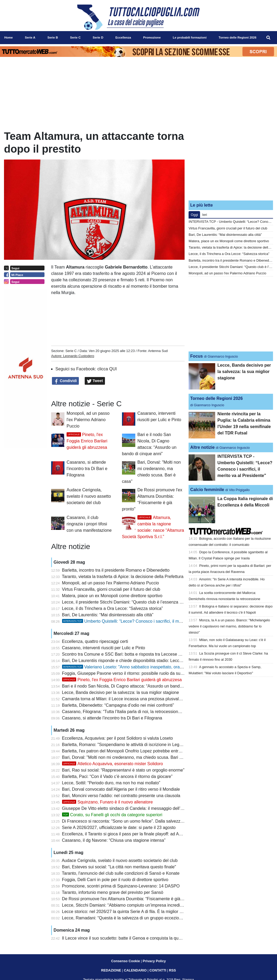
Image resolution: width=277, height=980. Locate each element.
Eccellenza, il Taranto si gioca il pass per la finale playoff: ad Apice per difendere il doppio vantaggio (156, 834)
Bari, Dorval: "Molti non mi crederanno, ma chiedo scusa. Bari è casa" (128, 757)
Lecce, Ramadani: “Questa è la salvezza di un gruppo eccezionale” (125, 918)
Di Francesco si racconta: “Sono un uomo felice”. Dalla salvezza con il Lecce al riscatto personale (154, 821)
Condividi (66, 381)
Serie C (71, 351)
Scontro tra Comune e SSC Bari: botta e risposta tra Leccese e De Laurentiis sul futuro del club (152, 654)
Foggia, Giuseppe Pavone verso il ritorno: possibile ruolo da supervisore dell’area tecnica (146, 673)
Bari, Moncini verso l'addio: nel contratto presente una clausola (121, 796)
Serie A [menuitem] (30, 37)
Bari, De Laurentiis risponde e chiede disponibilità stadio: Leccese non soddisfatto (139, 661)
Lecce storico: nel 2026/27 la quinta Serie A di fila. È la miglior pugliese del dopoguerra (144, 912)
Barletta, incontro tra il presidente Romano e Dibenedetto (116, 570)
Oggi (194, 215)
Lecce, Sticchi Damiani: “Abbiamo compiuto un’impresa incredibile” (125, 905)
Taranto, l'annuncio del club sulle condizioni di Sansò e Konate (121, 873)
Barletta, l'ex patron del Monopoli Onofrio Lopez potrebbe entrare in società (133, 751)
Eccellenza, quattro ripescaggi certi (95, 641)
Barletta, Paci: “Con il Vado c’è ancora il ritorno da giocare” (117, 776)
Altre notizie (202, 447)
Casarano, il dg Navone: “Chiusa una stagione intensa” (114, 840)
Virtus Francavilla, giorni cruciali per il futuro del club (111, 589)
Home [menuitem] (9, 37)
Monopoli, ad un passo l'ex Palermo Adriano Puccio (88, 420)
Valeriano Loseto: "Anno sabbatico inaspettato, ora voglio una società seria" (144, 667)
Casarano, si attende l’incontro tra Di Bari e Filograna (87, 469)
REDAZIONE (111, 970)
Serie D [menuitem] (98, 37)
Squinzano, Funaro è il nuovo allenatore (107, 802)
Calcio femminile (207, 490)
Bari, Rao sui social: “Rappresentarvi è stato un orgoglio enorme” (123, 770)
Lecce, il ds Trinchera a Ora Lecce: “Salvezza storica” (113, 608)
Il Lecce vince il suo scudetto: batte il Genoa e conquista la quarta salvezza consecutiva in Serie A (154, 938)
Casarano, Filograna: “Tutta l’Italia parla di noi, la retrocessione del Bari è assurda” (140, 712)
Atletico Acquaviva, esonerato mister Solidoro (113, 764)
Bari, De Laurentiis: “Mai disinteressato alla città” (108, 615)
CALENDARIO (135, 970)
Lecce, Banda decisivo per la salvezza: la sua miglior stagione (121, 692)
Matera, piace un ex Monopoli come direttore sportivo (112, 596)
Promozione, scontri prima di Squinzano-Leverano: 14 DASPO (121, 886)
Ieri (205, 215)
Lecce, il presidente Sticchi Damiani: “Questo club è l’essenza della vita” (130, 602)
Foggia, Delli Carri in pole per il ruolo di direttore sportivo (115, 880)
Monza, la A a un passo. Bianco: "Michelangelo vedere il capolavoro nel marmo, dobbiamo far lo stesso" (229, 626)
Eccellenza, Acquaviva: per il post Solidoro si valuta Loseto (117, 738)
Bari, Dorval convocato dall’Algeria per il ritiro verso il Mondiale (121, 789)
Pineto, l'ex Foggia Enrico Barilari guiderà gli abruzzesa (87, 441)
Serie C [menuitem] (75, 37)
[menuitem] (268, 38)
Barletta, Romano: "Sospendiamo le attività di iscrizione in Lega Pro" (127, 745)
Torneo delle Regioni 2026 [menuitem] (238, 37)
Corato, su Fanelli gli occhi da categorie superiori (112, 815)
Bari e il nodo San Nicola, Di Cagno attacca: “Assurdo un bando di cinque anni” (137, 686)
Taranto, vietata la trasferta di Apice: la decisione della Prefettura (123, 577)
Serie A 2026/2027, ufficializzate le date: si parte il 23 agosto (119, 828)
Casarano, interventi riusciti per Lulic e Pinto (104, 648)
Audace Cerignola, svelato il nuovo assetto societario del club (89, 496)
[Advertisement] (231, 163)
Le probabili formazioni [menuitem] (190, 37)
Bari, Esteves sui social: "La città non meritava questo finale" (119, 867)
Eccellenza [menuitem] (123, 37)
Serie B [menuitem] (53, 37)
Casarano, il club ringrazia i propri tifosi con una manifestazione (89, 524)
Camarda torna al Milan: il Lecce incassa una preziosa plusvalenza (125, 699)
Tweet (95, 381)
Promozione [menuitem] (152, 37)
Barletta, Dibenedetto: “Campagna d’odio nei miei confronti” (118, 705)
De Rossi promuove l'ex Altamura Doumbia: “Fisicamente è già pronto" (129, 899)
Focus (196, 356)
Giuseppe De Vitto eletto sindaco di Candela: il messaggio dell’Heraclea (130, 808)
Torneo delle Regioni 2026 (216, 398)
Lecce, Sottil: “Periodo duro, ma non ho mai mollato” (111, 783)
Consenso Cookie (125, 961)
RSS (172, 970)
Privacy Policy (154, 961)
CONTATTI (158, 970)
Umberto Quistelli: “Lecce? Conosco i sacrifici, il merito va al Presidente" (141, 621)
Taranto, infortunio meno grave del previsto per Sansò (113, 892)
